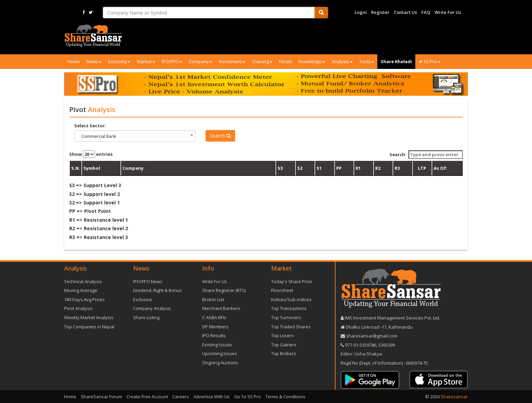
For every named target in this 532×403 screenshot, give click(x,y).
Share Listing (146, 317)
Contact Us (405, 12)
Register (380, 12)
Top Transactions (289, 308)
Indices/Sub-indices (291, 299)
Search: (426, 155)
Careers (181, 397)
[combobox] (135, 136)
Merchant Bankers (221, 308)
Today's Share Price (292, 281)
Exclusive (142, 299)
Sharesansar (454, 397)
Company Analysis (152, 308)
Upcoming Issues (220, 353)
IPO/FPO (172, 61)
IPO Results (214, 335)
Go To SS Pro (248, 397)
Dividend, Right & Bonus (157, 290)
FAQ (426, 12)
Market (146, 61)
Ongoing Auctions (220, 363)
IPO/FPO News (148, 281)
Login (361, 12)
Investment (232, 61)
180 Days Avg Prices (84, 299)
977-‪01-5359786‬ (361, 345)
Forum (285, 61)
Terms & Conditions (285, 397)
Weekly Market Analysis (89, 317)
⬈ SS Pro (430, 61)
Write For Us (448, 12)
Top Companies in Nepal (89, 327)
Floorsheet (282, 290)
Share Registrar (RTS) (224, 290)
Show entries (91, 154)
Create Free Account (147, 397)
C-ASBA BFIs (214, 317)
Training (262, 61)
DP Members (215, 327)
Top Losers (282, 335)
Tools (367, 61)
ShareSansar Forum (101, 397)
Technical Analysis (83, 281)
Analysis (342, 61)
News (94, 61)
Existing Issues (217, 345)
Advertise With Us (212, 397)
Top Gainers (284, 345)
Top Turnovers (286, 317)
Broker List (213, 299)
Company (201, 61)
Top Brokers (284, 353)
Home (74, 61)
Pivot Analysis (78, 308)
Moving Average (81, 290)
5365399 (386, 345)
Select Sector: (90, 126)
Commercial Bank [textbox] (99, 136)
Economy (119, 61)
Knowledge (312, 61)
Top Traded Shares (291, 327)
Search (220, 136)
